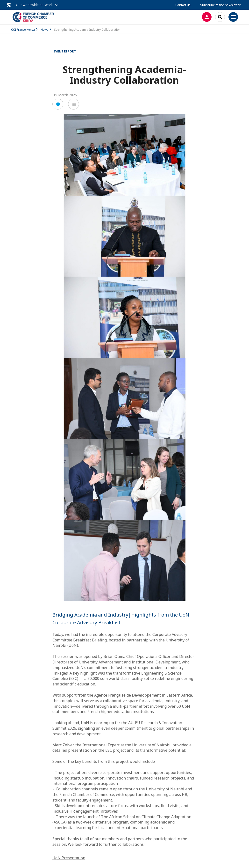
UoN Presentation (69, 858)
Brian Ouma (114, 656)
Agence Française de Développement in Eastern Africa (143, 695)
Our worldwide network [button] (34, 5)
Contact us (183, 5)
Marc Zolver (63, 745)
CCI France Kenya (23, 30)
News (44, 30)
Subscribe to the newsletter (220, 5)
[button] (58, 104)
